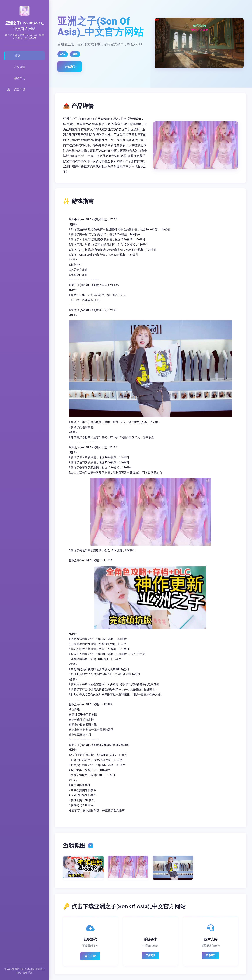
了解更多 (150, 955)
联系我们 (211, 955)
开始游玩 (71, 66)
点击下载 (90, 956)
